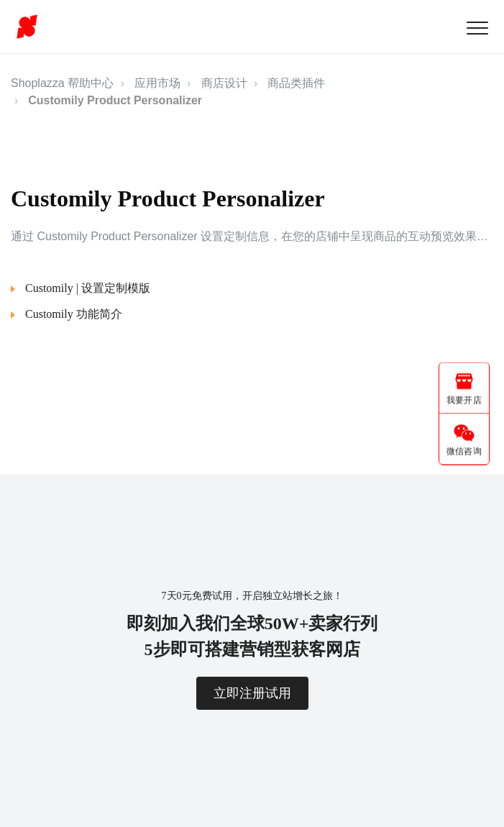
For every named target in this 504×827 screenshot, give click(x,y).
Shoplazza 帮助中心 (62, 83)
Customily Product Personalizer (115, 100)
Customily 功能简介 (74, 314)
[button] (477, 28)
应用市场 (157, 83)
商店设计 (224, 83)
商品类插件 (296, 83)
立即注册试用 (252, 693)
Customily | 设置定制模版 (88, 288)
